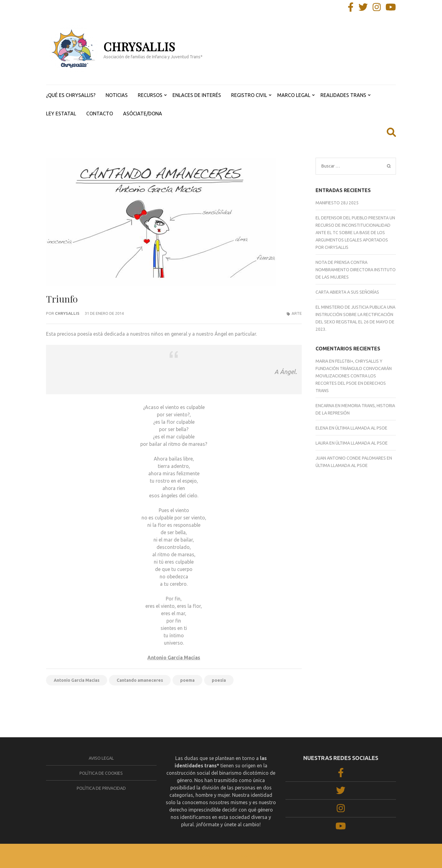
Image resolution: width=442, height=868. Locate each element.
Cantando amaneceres (140, 680)
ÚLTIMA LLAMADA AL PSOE (361, 428)
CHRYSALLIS (139, 46)
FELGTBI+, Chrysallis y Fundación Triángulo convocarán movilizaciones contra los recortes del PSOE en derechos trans (354, 376)
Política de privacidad (101, 788)
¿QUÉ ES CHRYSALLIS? (71, 95)
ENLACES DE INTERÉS (197, 95)
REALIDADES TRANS (343, 95)
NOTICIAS (117, 95)
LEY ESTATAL (61, 114)
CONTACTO (100, 114)
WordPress (252, 856)
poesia (219, 680)
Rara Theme (197, 856)
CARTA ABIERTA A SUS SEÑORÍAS (347, 292)
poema (187, 680)
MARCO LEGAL (294, 95)
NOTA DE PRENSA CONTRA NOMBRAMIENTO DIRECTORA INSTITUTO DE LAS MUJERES (356, 270)
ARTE (297, 313)
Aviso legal (101, 758)
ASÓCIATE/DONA (143, 114)
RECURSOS (150, 95)
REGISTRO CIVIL (249, 95)
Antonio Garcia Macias (77, 680)
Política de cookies (101, 773)
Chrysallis (67, 313)
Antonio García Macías (174, 658)
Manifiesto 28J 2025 (337, 203)
